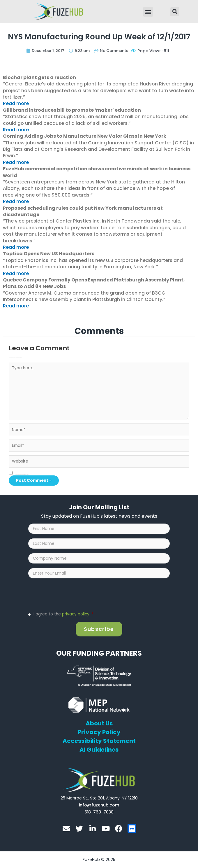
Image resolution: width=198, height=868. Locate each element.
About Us (99, 723)
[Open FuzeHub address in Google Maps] (99, 798)
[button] (148, 12)
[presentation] (73, 594)
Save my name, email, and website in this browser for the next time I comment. (22, 475)
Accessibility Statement (99, 741)
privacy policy (76, 614)
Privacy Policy (99, 732)
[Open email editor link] (99, 805)
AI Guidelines (99, 750)
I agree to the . (63, 614)
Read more (16, 103)
